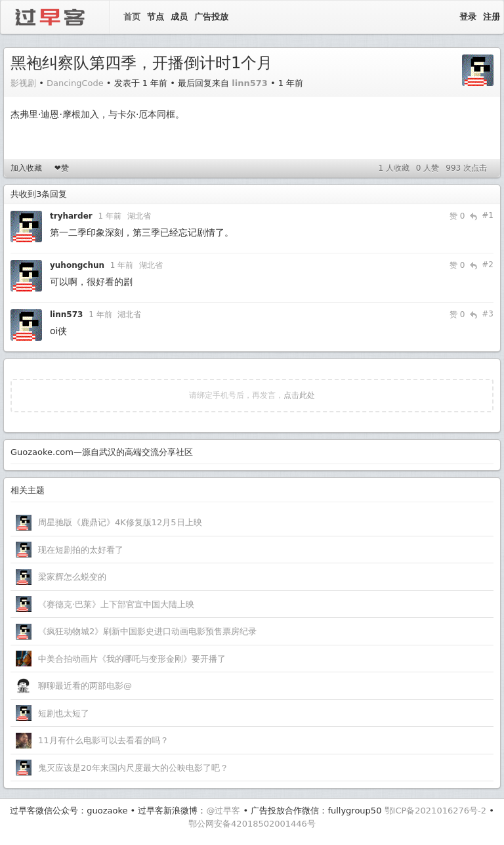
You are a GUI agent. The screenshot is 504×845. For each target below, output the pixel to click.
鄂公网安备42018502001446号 (252, 824)
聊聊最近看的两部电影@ (85, 686)
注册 (492, 17)
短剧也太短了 (64, 713)
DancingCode (75, 83)
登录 (468, 17)
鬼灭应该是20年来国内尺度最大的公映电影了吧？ (133, 768)
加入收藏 (26, 168)
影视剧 (23, 83)
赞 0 (457, 216)
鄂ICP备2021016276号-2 (435, 811)
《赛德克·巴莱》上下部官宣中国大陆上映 (116, 604)
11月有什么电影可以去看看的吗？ (103, 740)
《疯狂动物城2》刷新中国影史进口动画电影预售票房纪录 (147, 631)
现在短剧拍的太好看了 (81, 550)
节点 (156, 17)
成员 (179, 17)
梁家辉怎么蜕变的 (72, 577)
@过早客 (223, 811)
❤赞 (62, 168)
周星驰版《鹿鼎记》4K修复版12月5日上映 (120, 522)
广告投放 (211, 17)
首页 (132, 17)
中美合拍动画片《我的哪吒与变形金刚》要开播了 (132, 659)
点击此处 (299, 395)
